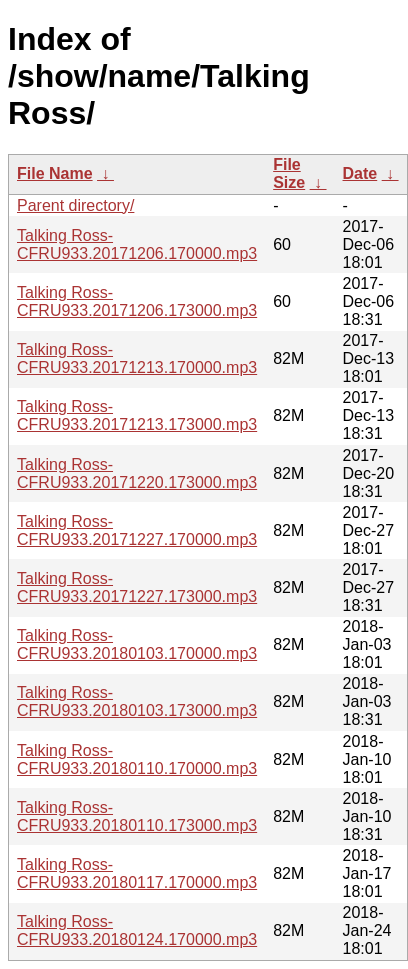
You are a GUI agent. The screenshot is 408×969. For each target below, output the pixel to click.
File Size (289, 173)
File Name (55, 173)
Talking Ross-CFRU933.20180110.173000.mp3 (137, 816)
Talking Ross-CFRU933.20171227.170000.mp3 (137, 530)
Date (360, 173)
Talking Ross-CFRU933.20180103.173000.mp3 (137, 701)
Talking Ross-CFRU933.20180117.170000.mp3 (137, 873)
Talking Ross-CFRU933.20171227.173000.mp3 (137, 587)
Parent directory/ (75, 205)
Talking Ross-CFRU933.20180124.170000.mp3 (137, 930)
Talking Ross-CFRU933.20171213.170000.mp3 (137, 358)
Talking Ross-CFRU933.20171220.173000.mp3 (137, 473)
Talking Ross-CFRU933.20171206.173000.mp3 (137, 301)
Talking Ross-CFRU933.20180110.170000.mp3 (137, 759)
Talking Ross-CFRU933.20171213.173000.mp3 (137, 415)
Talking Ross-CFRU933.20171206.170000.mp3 (137, 244)
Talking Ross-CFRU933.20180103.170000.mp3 (137, 644)
